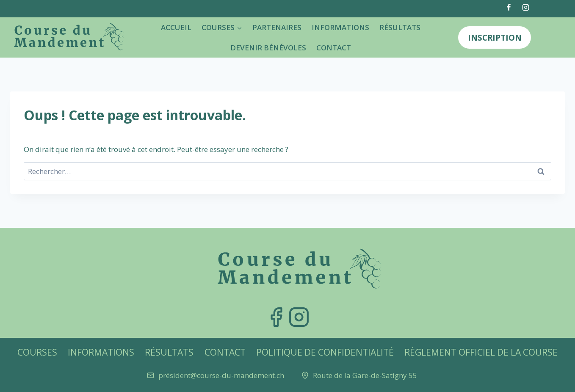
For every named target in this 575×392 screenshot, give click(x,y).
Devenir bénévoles (268, 48)
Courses (37, 352)
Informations (340, 27)
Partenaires (277, 27)
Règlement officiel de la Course (481, 352)
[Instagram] (525, 7)
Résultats (400, 27)
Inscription (495, 37)
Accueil (176, 27)
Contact (334, 48)
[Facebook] (509, 7)
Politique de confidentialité (325, 352)
